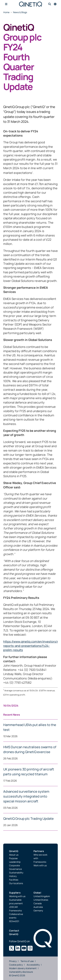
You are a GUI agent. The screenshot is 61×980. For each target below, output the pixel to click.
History (13, 876)
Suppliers (15, 893)
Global (37, 893)
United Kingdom (42, 896)
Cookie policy (16, 965)
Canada (38, 903)
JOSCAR (13, 907)
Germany (38, 910)
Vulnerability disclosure (21, 972)
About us (14, 855)
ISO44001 (14, 921)
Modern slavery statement (23, 968)
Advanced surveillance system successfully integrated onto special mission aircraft (26, 796)
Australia (38, 907)
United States (41, 900)
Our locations (16, 883)
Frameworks (40, 862)
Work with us (40, 865)
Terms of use (27, 961)
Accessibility (33, 965)
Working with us (17, 896)
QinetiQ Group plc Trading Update (28, 819)
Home (6, 12)
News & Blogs (20, 12)
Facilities (14, 880)
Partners (39, 851)
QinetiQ (14, 851)
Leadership (15, 862)
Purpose (13, 858)
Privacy (13, 961)
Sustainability (16, 873)
